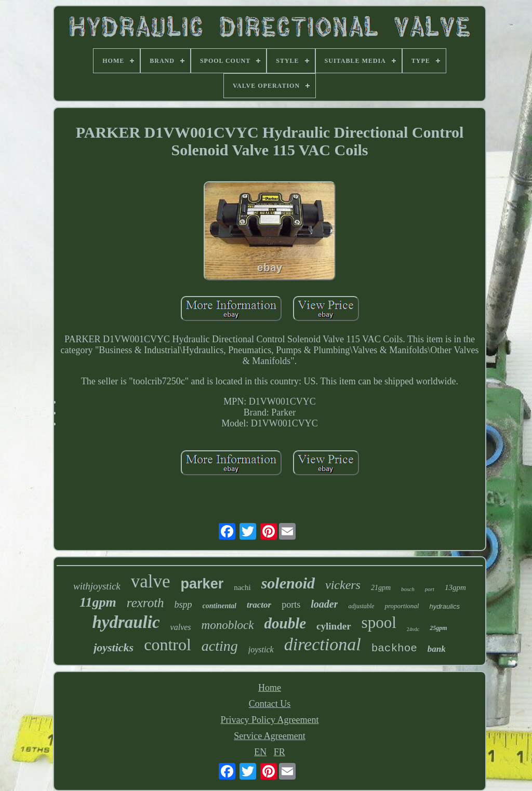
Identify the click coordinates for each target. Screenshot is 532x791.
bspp (183, 605)
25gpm (438, 628)
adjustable (361, 606)
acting (220, 646)
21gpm (381, 588)
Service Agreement (269, 736)
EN (260, 752)
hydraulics (444, 606)
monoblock (228, 625)
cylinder (334, 626)
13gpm (455, 587)
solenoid (288, 583)
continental (220, 606)
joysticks (114, 647)
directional (323, 644)
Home (270, 688)
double (285, 623)
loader (324, 604)
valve (151, 581)
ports (291, 605)
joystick (261, 649)
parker (202, 584)
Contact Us (270, 704)
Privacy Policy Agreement (270, 720)
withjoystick (97, 586)
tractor (259, 605)
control (168, 645)
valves (181, 627)
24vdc (413, 629)
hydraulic (126, 622)
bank (437, 649)
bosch (408, 589)
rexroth (145, 603)
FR (280, 752)
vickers (343, 585)
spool (379, 622)
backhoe (394, 648)
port (430, 589)
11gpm (98, 602)
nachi (242, 587)
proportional (402, 606)
